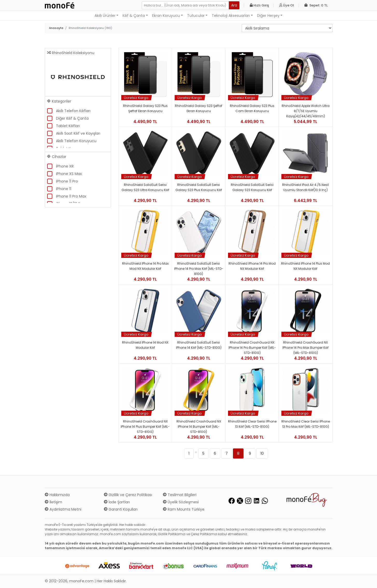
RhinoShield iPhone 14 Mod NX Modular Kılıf (145, 345)
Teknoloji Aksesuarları (231, 16)
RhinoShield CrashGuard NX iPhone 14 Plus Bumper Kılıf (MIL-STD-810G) (145, 427)
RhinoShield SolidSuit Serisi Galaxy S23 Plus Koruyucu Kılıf (199, 187)
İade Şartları (117, 502)
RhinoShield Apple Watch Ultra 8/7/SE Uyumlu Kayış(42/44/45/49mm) (306, 111)
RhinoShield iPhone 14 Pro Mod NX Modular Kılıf (252, 266)
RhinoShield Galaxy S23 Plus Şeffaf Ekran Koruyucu (145, 108)
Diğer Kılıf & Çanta (72, 118)
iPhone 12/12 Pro (70, 204)
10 (262, 453)
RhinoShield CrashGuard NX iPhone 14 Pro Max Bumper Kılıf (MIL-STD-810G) (305, 348)
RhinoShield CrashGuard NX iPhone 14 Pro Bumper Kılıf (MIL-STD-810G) (252, 348)
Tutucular (196, 16)
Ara (234, 5)
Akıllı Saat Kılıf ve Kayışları (78, 133)
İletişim (54, 502)
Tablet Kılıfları (68, 126)
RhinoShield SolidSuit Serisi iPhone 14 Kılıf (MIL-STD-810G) (199, 345)
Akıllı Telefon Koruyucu (76, 141)
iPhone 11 (64, 189)
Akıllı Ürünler (105, 16)
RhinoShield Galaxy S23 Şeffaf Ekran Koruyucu (199, 108)
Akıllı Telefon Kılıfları (73, 111)
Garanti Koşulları (121, 509)
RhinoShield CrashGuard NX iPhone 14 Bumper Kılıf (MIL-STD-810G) (199, 427)
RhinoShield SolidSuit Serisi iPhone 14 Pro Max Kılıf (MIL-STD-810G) (199, 269)
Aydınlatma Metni (63, 509)
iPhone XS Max (69, 174)
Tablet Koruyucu (71, 148)
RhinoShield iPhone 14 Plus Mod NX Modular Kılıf (305, 266)
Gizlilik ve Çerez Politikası (128, 495)
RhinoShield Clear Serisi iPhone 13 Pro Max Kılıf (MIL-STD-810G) (306, 424)
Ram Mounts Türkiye (184, 509)
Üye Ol (287, 5)
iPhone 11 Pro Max (71, 196)
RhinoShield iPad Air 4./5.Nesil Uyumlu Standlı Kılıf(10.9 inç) (305, 187)
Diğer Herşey (268, 16)
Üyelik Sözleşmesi (181, 502)
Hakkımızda (57, 495)
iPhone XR (65, 166)
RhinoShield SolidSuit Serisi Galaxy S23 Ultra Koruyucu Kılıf (145, 187)
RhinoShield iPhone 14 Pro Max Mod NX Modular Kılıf (145, 266)
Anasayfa (56, 28)
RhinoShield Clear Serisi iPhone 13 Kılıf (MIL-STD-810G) (252, 424)
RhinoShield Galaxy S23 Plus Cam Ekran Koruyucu (252, 108)
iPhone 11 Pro (67, 181)
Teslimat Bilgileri (180, 495)
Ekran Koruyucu (166, 16)
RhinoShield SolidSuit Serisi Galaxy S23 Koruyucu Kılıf (252, 187)
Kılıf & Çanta (134, 16)
